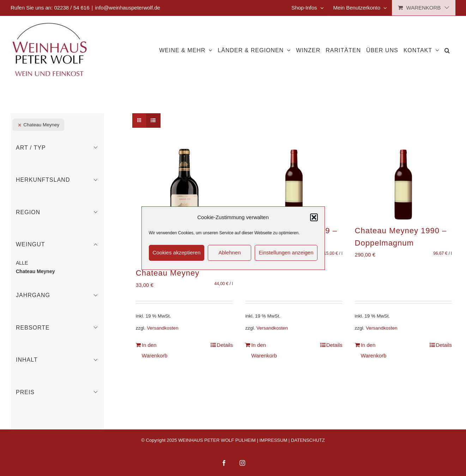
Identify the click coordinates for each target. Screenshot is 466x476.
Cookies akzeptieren (177, 252)
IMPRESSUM (274, 440)
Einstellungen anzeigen (286, 252)
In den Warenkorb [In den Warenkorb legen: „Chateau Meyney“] (155, 350)
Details (225, 345)
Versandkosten (162, 328)
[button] (314, 217)
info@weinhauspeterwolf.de (128, 8)
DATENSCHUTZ (308, 440)
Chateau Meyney (168, 273)
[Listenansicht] (153, 120)
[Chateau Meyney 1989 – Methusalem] (294, 184)
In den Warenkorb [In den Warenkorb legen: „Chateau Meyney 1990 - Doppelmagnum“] (374, 350)
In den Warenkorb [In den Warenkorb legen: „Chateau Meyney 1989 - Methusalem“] (264, 350)
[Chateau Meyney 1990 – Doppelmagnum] (403, 184)
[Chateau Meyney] (184, 205)
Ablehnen (229, 252)
